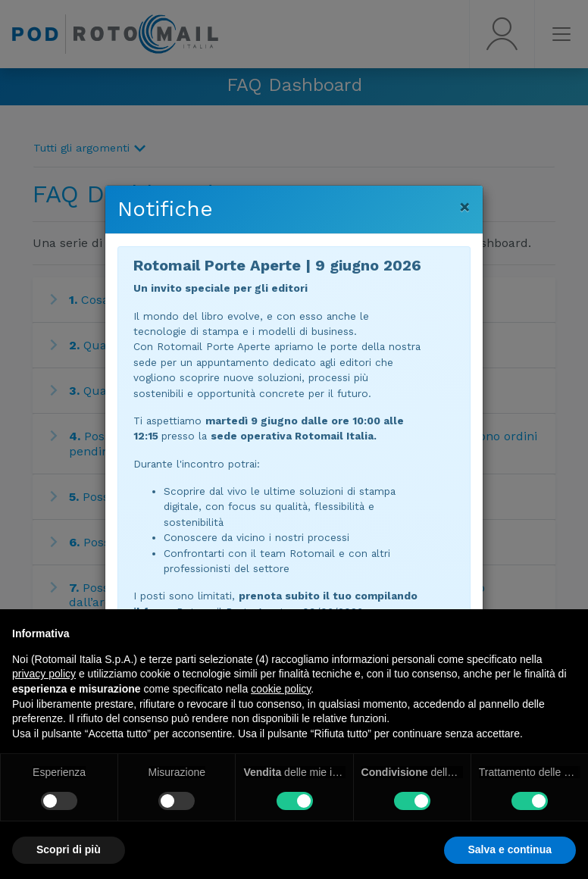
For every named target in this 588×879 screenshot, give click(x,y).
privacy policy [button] (44, 674)
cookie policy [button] (281, 689)
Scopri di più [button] (69, 849)
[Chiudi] (465, 207)
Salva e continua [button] (510, 849)
